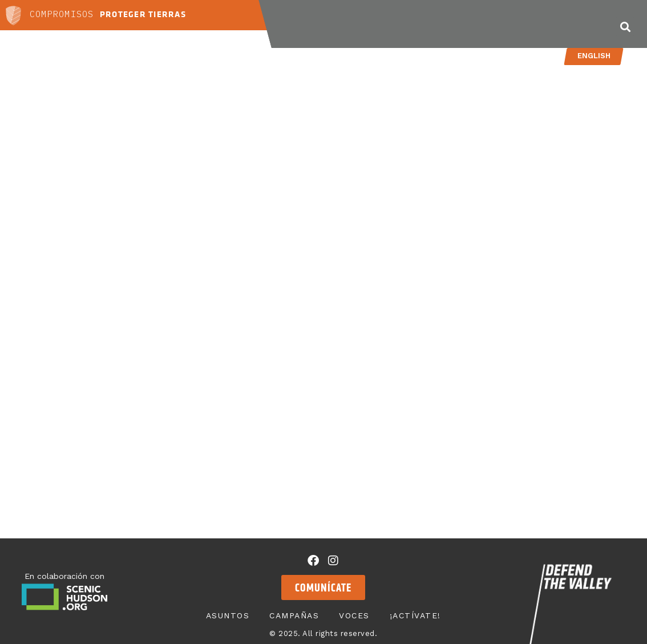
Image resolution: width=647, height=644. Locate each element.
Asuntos (337, 24)
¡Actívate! (549, 24)
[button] (625, 27)
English (594, 56)
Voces (479, 24)
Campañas (412, 24)
